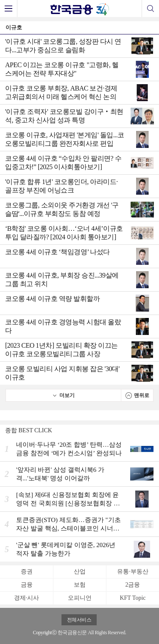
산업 (80, 572)
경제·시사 (27, 598)
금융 (27, 585)
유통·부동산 (133, 572)
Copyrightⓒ (45, 633)
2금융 (132, 585)
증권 (27, 572)
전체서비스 (79, 620)
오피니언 (80, 598)
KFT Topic (132, 598)
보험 (80, 585)
